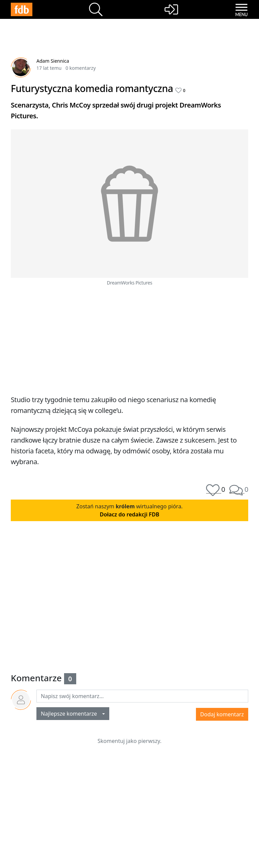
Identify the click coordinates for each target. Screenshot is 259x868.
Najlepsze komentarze (71, 714)
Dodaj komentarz (222, 714)
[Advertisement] (129, 339)
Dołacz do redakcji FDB (129, 514)
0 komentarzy (81, 68)
